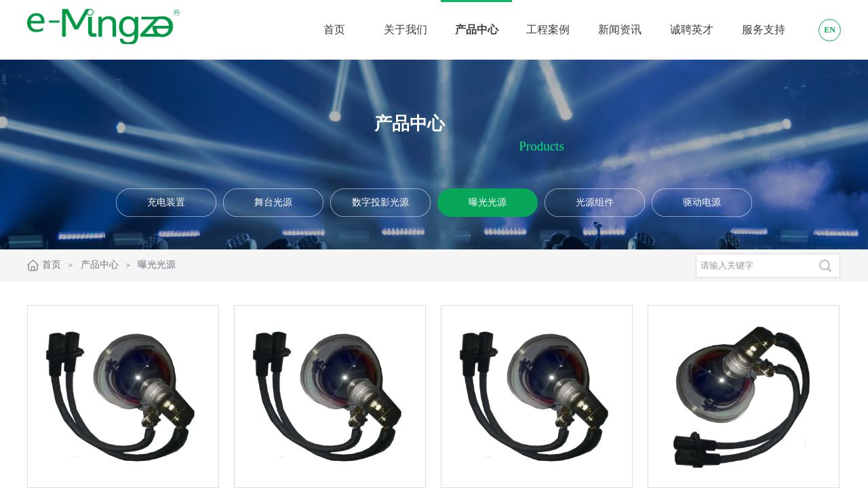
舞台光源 (273, 202)
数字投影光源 (380, 202)
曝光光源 (488, 202)
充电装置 (166, 202)
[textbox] (753, 266)
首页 (52, 265)
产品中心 (100, 265)
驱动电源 (702, 202)
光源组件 (595, 202)
